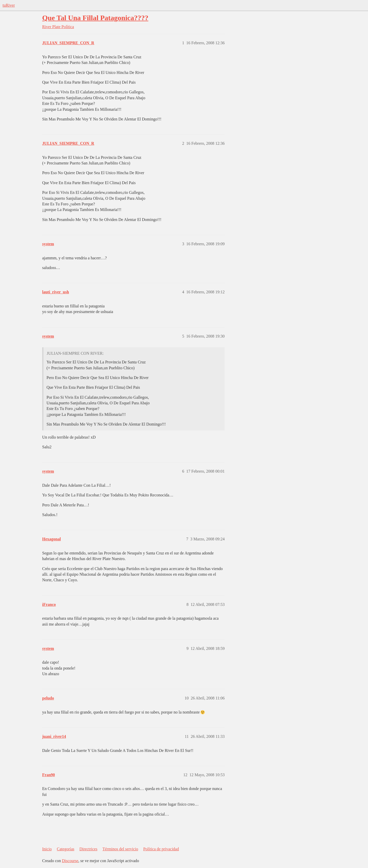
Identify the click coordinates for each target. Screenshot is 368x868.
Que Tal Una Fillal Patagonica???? (95, 18)
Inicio (47, 849)
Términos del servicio (120, 849)
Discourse (70, 861)
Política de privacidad (161, 849)
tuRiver (9, 5)
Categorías (65, 849)
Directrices (88, 849)
